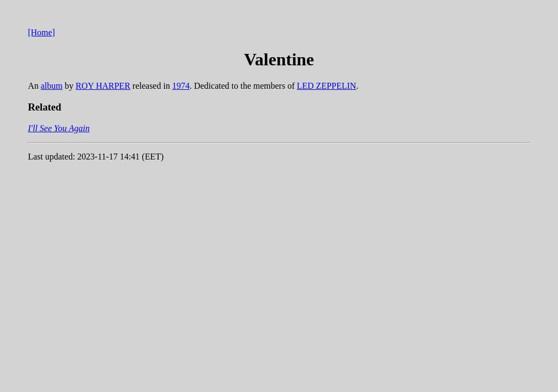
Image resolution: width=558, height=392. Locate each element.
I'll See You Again (59, 128)
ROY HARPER (103, 86)
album (52, 86)
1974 (181, 86)
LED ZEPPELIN (327, 86)
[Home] (41, 32)
